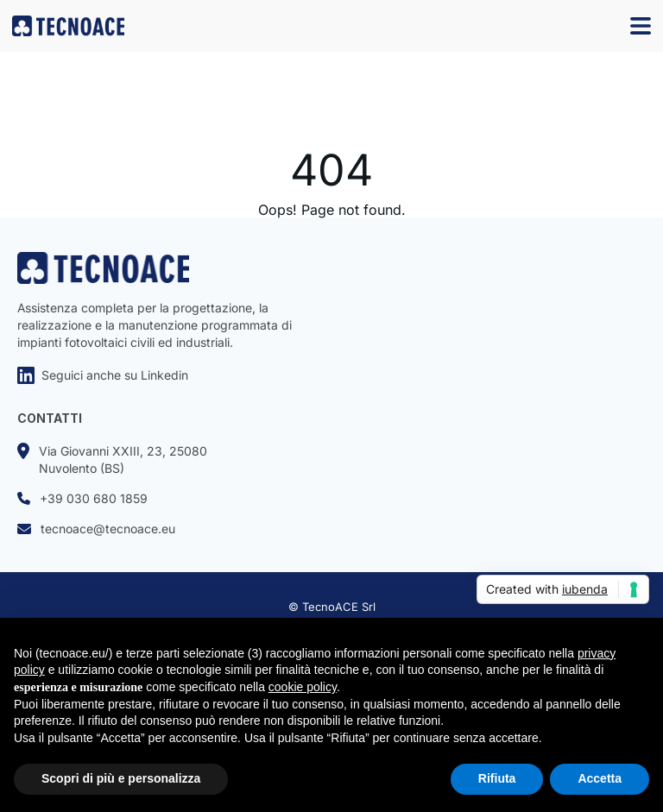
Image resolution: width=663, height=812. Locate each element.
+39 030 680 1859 (82, 498)
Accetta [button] (600, 778)
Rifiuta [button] (497, 778)
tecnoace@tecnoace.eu (96, 529)
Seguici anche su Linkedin (103, 375)
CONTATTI (50, 418)
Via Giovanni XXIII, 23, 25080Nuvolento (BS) (112, 459)
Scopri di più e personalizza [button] (121, 778)
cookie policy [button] (303, 687)
